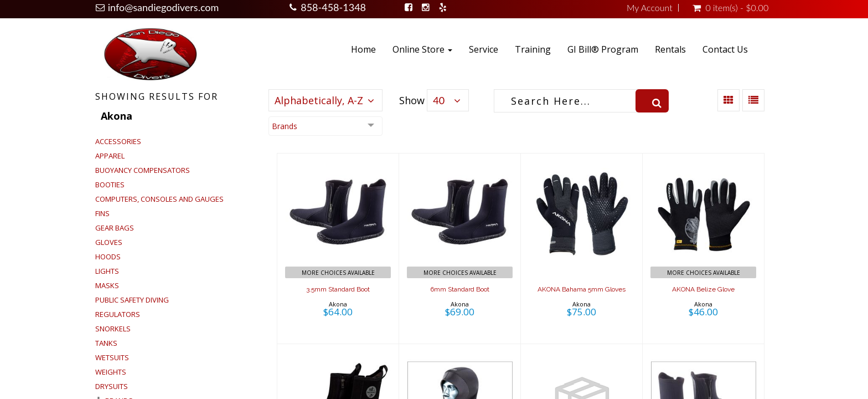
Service (484, 49)
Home (363, 49)
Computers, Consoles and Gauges (159, 199)
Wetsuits (112, 357)
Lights (107, 271)
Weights (111, 372)
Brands (285, 126)
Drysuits (112, 386)
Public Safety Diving (132, 300)
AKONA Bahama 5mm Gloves (582, 289)
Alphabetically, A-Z (319, 100)
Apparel (110, 156)
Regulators (118, 314)
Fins (102, 213)
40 (439, 100)
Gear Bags (115, 228)
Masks (107, 285)
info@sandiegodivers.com (164, 7)
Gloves (109, 242)
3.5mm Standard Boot (338, 289)
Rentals (670, 49)
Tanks (106, 343)
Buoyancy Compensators (143, 170)
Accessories (118, 141)
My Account (650, 8)
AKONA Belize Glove (703, 289)
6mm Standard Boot (460, 289)
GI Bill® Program (603, 49)
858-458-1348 (333, 7)
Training (533, 49)
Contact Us (725, 49)
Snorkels (113, 329)
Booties (110, 185)
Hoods (108, 257)
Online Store (422, 49)
